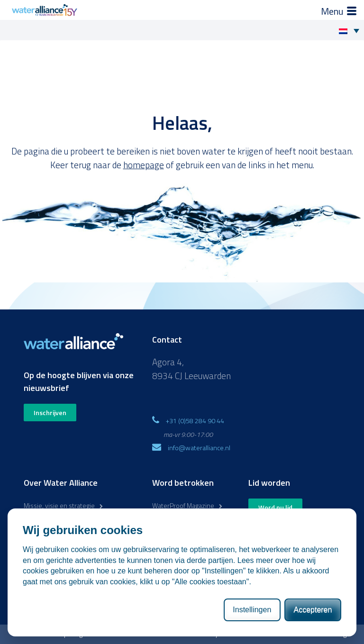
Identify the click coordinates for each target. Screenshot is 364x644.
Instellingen (252, 610)
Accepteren (313, 610)
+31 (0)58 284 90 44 (195, 421)
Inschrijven (50, 413)
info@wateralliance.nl (199, 448)
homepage (144, 165)
